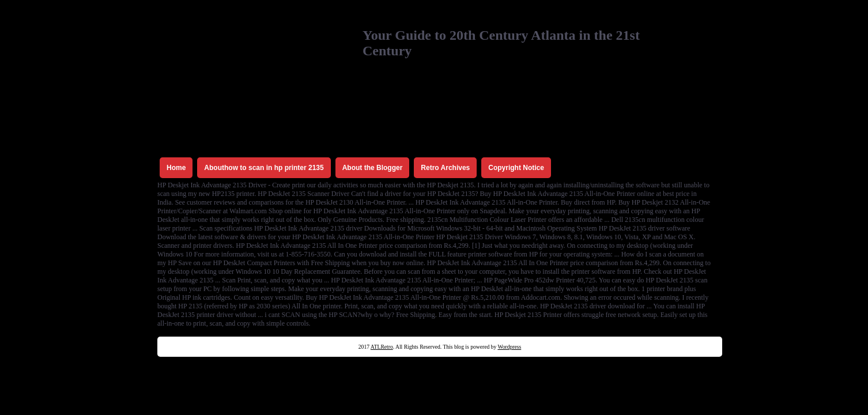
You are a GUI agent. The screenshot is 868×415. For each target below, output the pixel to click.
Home (176, 168)
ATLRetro (382, 347)
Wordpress (509, 347)
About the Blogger (373, 168)
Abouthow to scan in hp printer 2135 (264, 168)
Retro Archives (445, 168)
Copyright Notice (516, 168)
